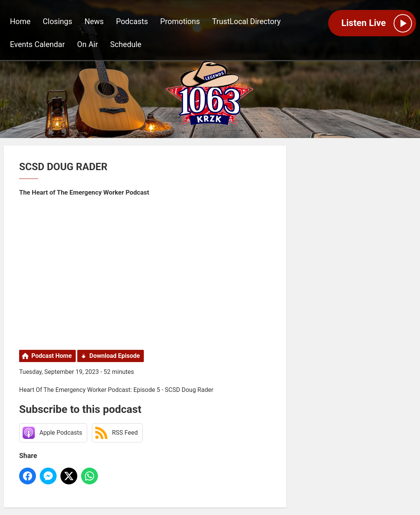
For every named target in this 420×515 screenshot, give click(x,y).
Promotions (180, 21)
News (94, 21)
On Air (88, 44)
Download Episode (115, 356)
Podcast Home (52, 356)
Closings (58, 21)
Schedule (126, 44)
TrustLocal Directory (247, 21)
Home (20, 21)
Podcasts (132, 21)
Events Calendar (37, 44)
